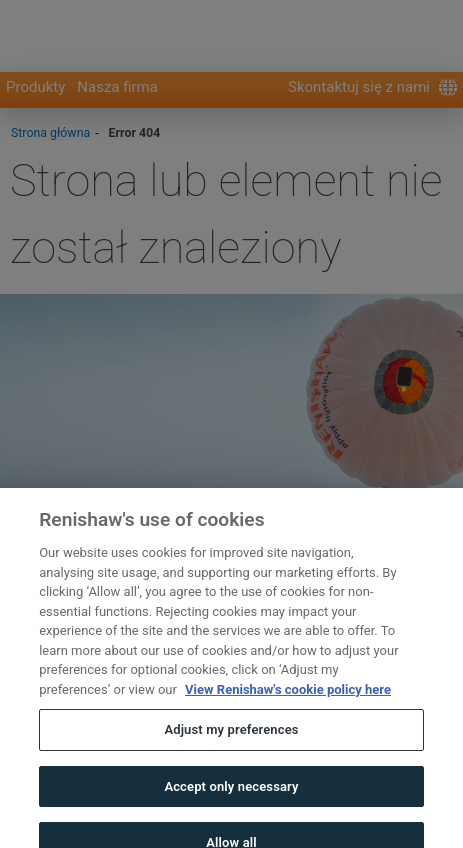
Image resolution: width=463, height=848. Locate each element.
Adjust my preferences (231, 741)
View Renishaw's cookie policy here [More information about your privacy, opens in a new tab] (288, 700)
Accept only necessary (231, 797)
